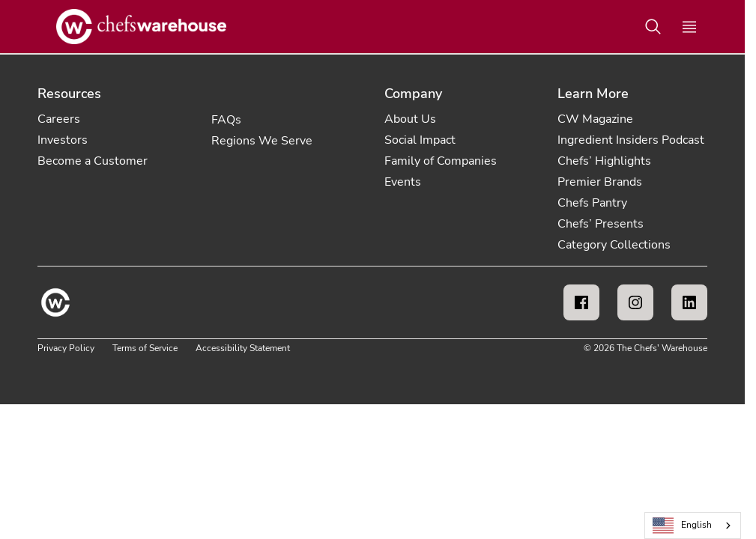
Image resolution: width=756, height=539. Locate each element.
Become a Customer (93, 161)
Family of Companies (441, 161)
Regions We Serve (262, 141)
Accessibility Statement (243, 348)
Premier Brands (600, 182)
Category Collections (614, 245)
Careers (59, 119)
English (683, 526)
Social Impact (420, 140)
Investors (63, 140)
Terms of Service (145, 348)
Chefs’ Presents (601, 224)
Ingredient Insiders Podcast (631, 140)
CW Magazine (595, 119)
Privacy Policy (66, 348)
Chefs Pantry (592, 203)
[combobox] (693, 526)
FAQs (226, 120)
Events (403, 182)
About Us (410, 119)
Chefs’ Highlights (604, 161)
